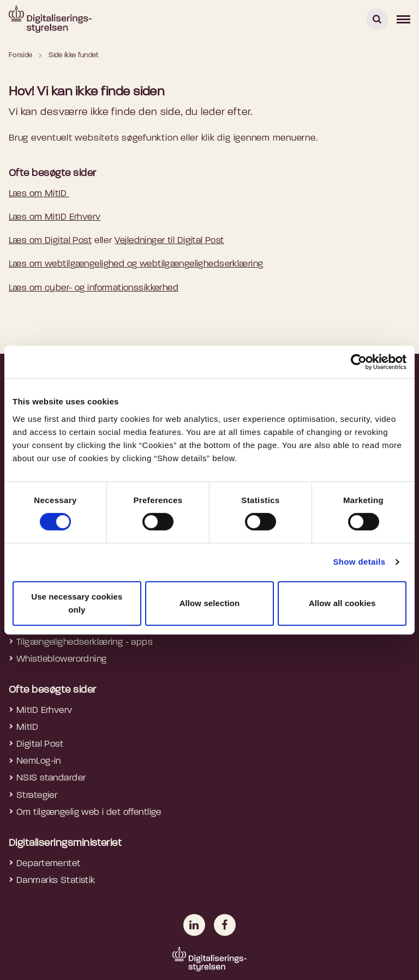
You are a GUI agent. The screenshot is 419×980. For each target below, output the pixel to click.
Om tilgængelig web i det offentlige (89, 812)
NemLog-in (39, 761)
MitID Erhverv (44, 710)
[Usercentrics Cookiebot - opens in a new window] (359, 362)
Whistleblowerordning (62, 659)
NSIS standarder (51, 778)
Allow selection (210, 603)
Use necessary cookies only (77, 603)
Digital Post (40, 744)
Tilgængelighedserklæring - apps (85, 642)
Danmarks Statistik (56, 881)
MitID (27, 727)
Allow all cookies (342, 603)
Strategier (37, 796)
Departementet (49, 864)
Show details (359, 562)
